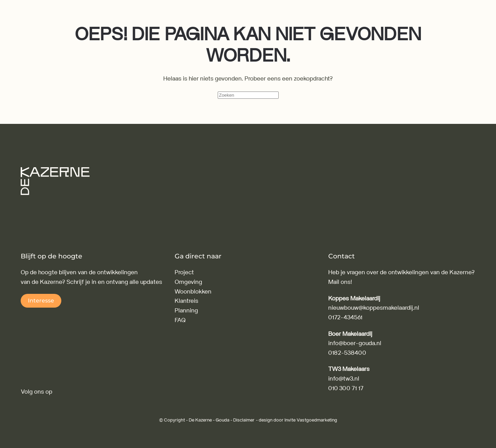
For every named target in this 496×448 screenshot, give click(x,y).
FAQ (180, 320)
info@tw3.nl (344, 379)
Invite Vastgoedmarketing (311, 420)
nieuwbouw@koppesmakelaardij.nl (374, 308)
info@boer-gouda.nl (355, 343)
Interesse (41, 301)
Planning (186, 311)
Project (184, 272)
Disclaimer (244, 420)
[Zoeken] (248, 95)
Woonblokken (193, 292)
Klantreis (187, 301)
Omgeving (188, 282)
